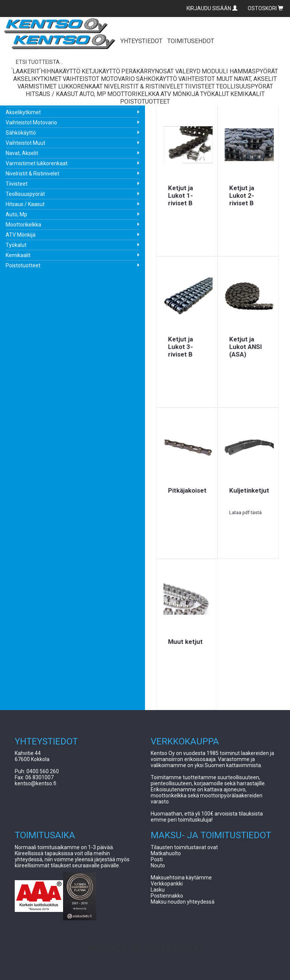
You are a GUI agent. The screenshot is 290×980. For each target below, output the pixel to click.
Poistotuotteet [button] (145, 102)
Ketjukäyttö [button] (101, 71)
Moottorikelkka (23, 225)
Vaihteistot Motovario (31, 122)
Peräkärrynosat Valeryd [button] (161, 71)
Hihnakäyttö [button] (61, 71)
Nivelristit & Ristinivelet (32, 174)
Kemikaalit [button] (248, 94)
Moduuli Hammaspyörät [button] (240, 71)
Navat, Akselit (22, 153)
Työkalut (16, 245)
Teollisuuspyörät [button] (244, 86)
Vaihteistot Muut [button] (205, 79)
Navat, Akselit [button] (255, 79)
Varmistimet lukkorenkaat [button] (60, 86)
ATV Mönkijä (21, 235)
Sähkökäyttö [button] (157, 79)
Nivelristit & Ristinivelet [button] (144, 86)
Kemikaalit (18, 255)
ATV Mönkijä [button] (180, 94)
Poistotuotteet (23, 265)
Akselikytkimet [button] (37, 79)
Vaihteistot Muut (25, 143)
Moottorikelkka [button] (133, 94)
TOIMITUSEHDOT (191, 41)
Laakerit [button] (26, 71)
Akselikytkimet (23, 112)
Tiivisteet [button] (200, 86)
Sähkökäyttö (21, 133)
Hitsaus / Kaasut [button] (52, 94)
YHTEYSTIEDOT (141, 41)
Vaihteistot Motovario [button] (99, 79)
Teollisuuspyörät (25, 194)
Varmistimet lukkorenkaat (37, 163)
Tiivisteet (17, 184)
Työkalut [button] (215, 94)
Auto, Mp (16, 214)
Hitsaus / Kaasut (25, 204)
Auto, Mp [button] (93, 94)
